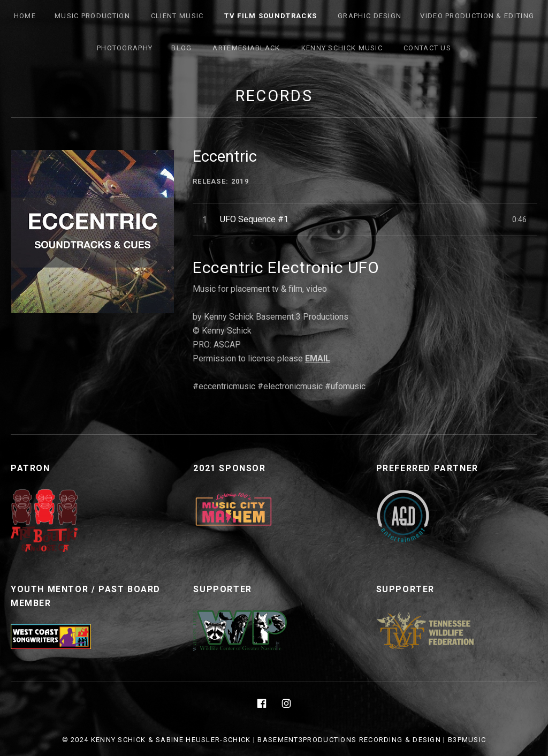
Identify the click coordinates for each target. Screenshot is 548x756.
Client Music (177, 16)
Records (274, 96)
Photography (125, 48)
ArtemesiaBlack (246, 48)
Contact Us (427, 48)
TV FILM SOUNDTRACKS (271, 16)
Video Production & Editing (477, 16)
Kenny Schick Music (342, 48)
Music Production (92, 16)
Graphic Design (370, 16)
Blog (181, 48)
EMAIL (318, 358)
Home (25, 16)
